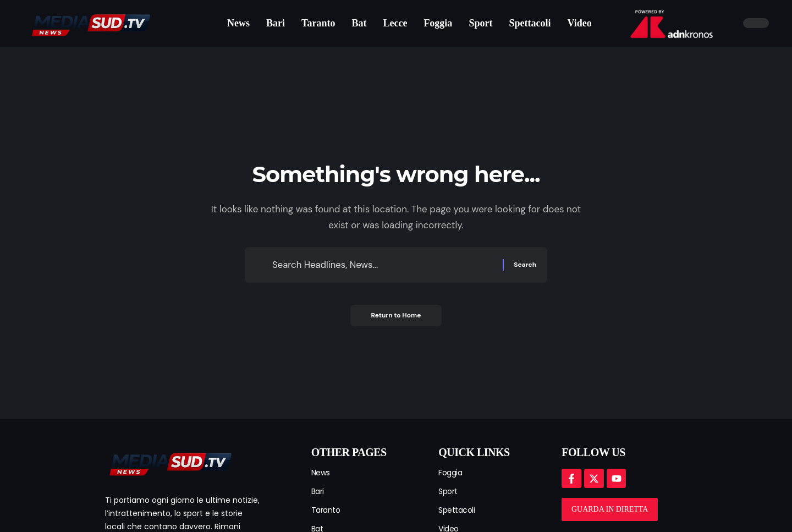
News (321, 473)
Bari (318, 491)
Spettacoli (457, 510)
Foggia (450, 473)
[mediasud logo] (170, 462)
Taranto (326, 510)
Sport (448, 491)
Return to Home (396, 317)
